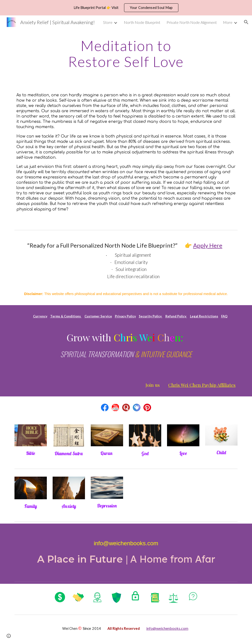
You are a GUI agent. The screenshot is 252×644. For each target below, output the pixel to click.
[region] (126, 8)
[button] (246, 22)
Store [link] (108, 22)
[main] (126, 53)
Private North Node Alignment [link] (192, 22)
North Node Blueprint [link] (142, 22)
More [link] (228, 22)
